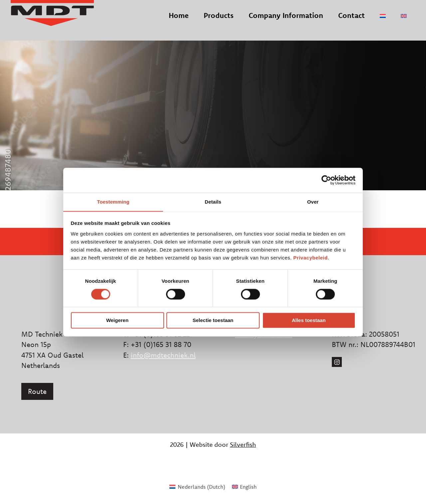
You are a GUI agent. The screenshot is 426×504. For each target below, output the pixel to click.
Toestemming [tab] (113, 201)
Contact (351, 22)
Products (219, 22)
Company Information (286, 22)
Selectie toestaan (213, 321)
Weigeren (117, 321)
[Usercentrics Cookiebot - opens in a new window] (326, 180)
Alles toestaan (309, 321)
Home (179, 22)
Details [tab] (213, 201)
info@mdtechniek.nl (163, 355)
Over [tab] (313, 201)
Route (37, 391)
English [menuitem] (248, 487)
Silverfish (243, 444)
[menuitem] (383, 23)
